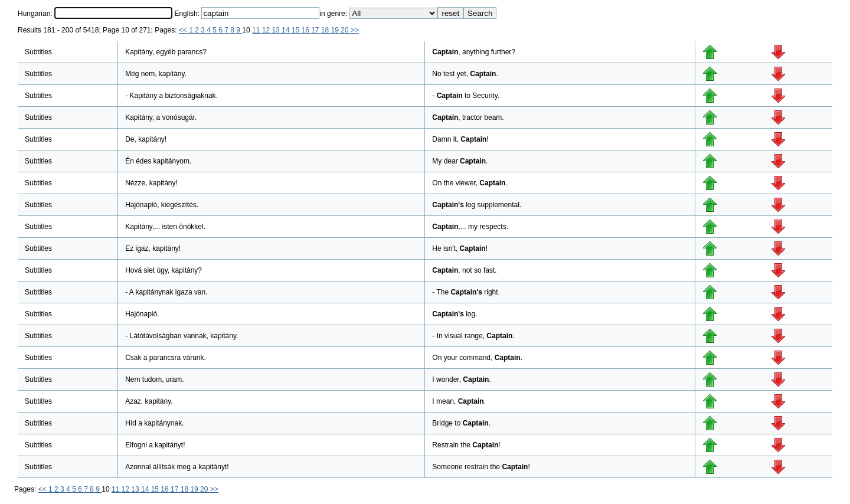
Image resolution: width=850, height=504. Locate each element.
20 (346, 30)
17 (316, 30)
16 (306, 30)
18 (326, 30)
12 (267, 30)
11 (257, 30)
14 (287, 30)
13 (277, 30)
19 (336, 30)
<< (184, 30)
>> (355, 30)
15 (297, 30)
